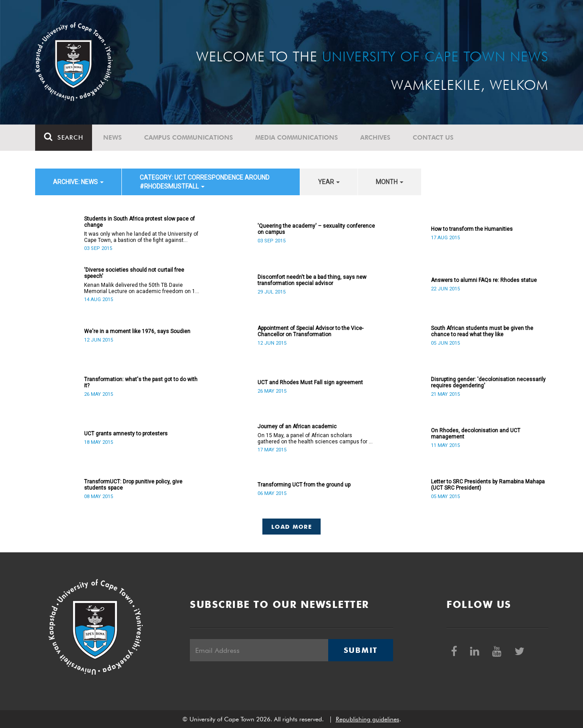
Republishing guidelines (368, 719)
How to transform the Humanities (472, 229)
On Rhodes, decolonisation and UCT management (476, 434)
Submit (361, 650)
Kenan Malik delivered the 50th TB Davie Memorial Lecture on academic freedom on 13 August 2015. (141, 288)
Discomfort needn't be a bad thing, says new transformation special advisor (312, 280)
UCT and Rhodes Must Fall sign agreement (310, 382)
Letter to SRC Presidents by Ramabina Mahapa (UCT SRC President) (488, 485)
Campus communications (189, 137)
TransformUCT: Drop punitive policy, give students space (133, 485)
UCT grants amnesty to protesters (126, 434)
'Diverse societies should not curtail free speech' (134, 273)
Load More (291, 527)
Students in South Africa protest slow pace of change (139, 222)
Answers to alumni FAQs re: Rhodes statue (484, 280)
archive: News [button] (78, 182)
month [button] (390, 182)
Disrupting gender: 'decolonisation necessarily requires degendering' (488, 382)
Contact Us (433, 137)
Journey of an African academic (297, 426)
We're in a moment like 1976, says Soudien (137, 331)
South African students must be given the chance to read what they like (482, 331)
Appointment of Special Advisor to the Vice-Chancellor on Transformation (310, 331)
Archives (375, 137)
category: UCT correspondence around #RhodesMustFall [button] (205, 182)
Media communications (297, 137)
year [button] (329, 182)
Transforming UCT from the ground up (304, 485)
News (113, 137)
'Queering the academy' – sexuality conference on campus (316, 229)
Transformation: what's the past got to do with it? (141, 382)
